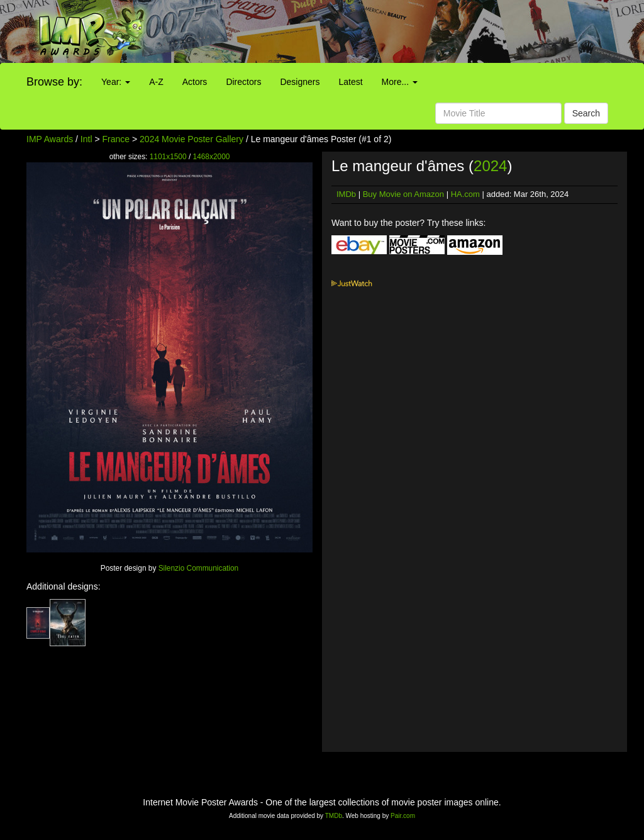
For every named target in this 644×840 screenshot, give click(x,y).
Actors (195, 82)
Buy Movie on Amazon (403, 194)
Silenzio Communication (199, 568)
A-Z (156, 82)
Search (586, 113)
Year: (116, 82)
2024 (490, 166)
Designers (300, 82)
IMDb (346, 194)
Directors (243, 82)
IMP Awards (50, 139)
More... (400, 82)
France (116, 139)
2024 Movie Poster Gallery (192, 139)
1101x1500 (168, 157)
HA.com (465, 194)
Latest (350, 82)
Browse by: (54, 82)
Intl (86, 139)
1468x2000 (212, 157)
